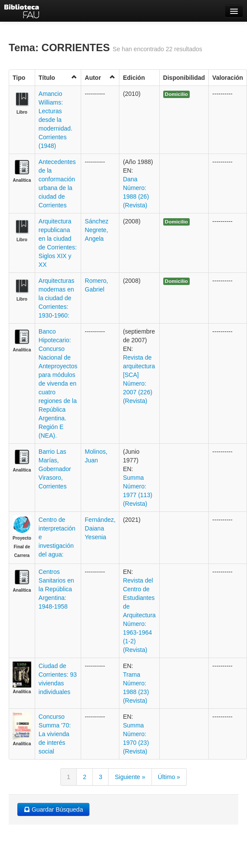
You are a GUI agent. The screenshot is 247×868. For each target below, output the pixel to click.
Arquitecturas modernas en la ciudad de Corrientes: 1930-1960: (56, 298)
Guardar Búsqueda (53, 809)
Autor (100, 77)
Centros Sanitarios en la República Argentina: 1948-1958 (56, 589)
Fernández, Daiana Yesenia (100, 528)
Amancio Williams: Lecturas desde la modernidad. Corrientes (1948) (56, 120)
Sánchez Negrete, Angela (96, 230)
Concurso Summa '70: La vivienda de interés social (55, 734)
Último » (169, 777)
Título (58, 77)
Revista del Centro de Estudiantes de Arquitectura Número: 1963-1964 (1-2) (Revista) (139, 615)
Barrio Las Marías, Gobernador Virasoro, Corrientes (55, 469)
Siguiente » (130, 777)
